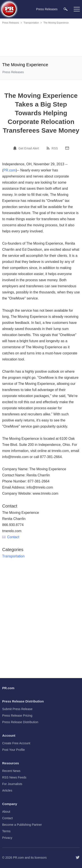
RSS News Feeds (14, 777)
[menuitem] (66, 9)
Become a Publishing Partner (22, 825)
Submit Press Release (17, 709)
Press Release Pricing (17, 716)
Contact (11, 537)
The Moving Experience (56, 23)
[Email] (67, 148)
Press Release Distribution (20, 722)
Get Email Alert (29, 148)
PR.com (10, 170)
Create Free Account (16, 743)
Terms (6, 831)
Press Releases (11, 23)
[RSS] (49, 148)
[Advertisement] (42, 41)
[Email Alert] (16, 148)
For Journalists (12, 784)
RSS (55, 148)
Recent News (11, 771)
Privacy (7, 838)
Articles (7, 790)
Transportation (31, 23)
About (6, 812)
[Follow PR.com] (78, 858)
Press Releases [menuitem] (47, 9)
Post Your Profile (14, 750)
